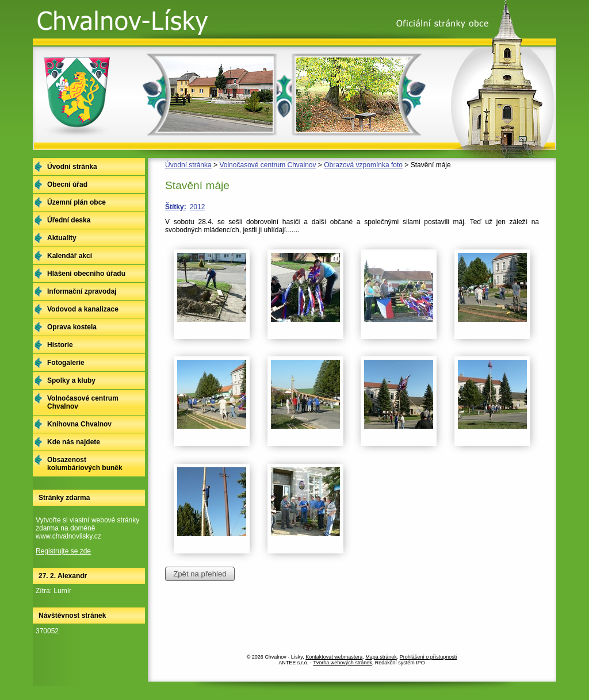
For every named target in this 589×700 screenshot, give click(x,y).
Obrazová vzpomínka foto (363, 165)
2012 (198, 207)
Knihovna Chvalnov (79, 424)
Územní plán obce (77, 202)
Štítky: (176, 207)
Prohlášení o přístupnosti (429, 657)
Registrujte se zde (63, 551)
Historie (60, 345)
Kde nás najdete (74, 442)
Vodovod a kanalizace (83, 309)
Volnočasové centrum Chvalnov (267, 165)
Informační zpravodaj (82, 291)
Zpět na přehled (200, 574)
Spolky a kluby (71, 380)
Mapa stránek (381, 657)
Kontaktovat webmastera (334, 657)
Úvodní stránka (188, 165)
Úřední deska (69, 220)
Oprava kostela (72, 327)
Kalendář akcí (70, 256)
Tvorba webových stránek (343, 663)
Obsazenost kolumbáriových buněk (85, 464)
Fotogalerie (66, 363)
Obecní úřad (67, 184)
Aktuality (62, 238)
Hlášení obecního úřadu (86, 274)
